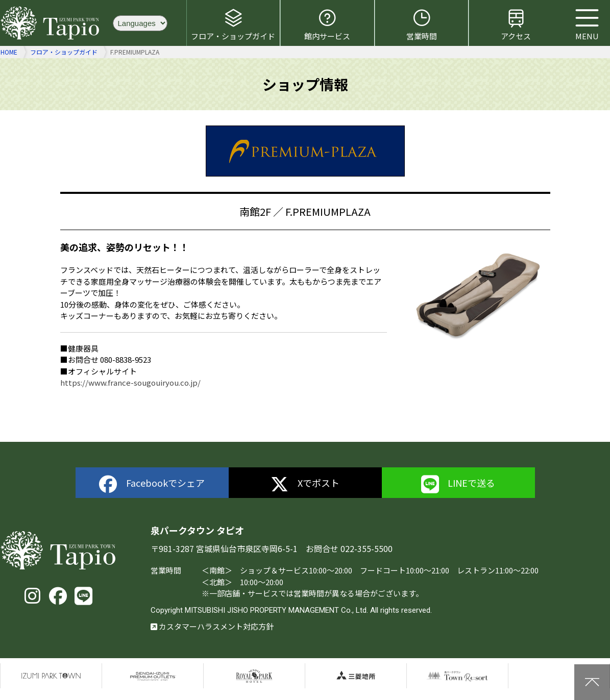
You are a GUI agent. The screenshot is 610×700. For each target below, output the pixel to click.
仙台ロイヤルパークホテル (254, 676)
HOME (9, 52)
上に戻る (592, 682)
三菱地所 (356, 676)
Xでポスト (305, 484)
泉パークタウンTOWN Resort (457, 676)
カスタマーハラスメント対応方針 (212, 626)
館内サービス (327, 24)
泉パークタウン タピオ (52, 23)
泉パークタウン (51, 676)
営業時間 (422, 24)
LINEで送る (458, 484)
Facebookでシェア (152, 484)
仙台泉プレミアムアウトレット (153, 676)
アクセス (516, 24)
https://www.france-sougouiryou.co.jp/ (130, 382)
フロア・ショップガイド (233, 24)
